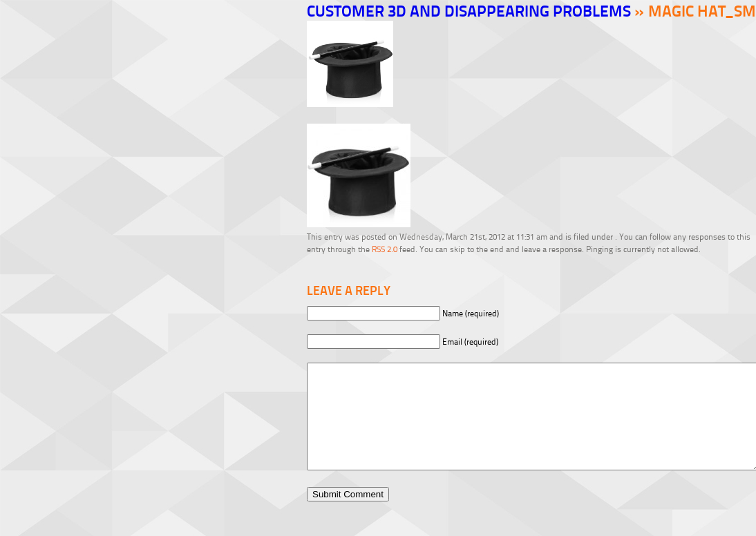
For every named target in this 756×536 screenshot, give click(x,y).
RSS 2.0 (385, 249)
